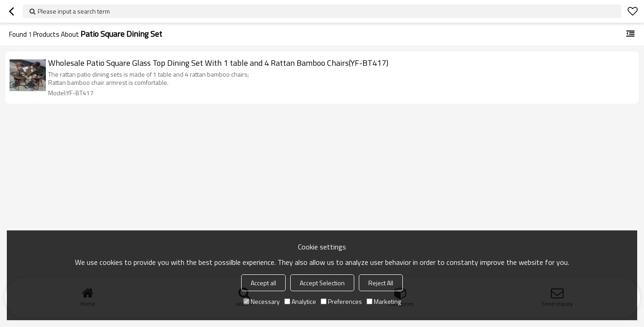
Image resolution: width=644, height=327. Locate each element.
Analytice (300, 301)
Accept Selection (322, 283)
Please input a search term (74, 11)
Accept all (263, 283)
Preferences (341, 301)
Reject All (381, 283)
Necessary (262, 301)
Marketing (384, 301)
